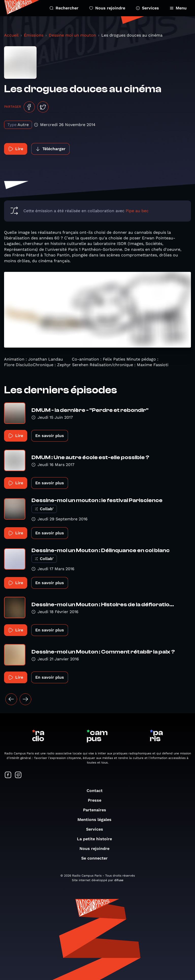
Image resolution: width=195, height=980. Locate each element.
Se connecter (97, 858)
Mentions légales (97, 820)
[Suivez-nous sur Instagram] (18, 775)
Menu (178, 8)
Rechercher (64, 8)
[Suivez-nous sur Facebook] (8, 775)
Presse (97, 800)
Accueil (11, 35)
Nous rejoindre (107, 8)
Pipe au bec (137, 211)
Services (147, 8)
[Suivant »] (25, 699)
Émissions (34, 35)
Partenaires (97, 810)
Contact (97, 791)
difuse (119, 880)
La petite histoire (97, 839)
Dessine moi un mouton (72, 35)
